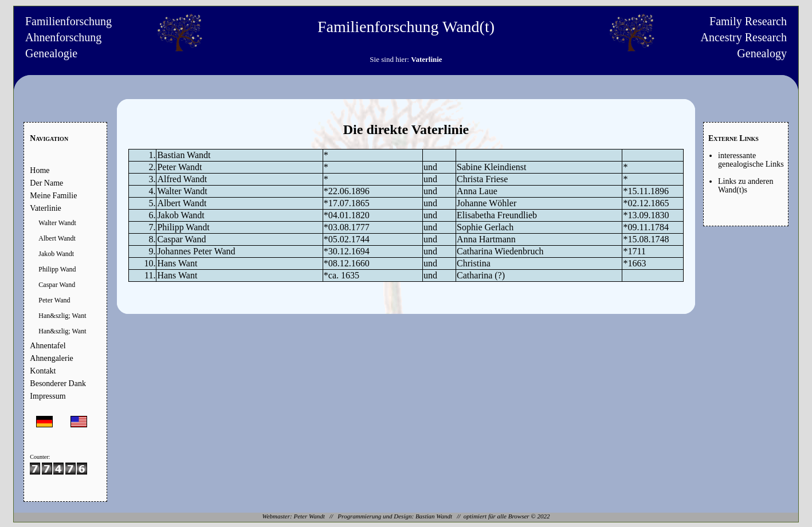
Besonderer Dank (58, 384)
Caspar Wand (57, 285)
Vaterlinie (45, 208)
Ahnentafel (48, 346)
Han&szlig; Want (62, 316)
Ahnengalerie (51, 358)
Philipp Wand (57, 269)
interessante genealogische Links (751, 160)
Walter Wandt (57, 223)
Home (40, 170)
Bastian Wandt (434, 516)
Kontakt (43, 371)
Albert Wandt (57, 238)
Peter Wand (54, 300)
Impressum (48, 396)
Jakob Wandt (56, 254)
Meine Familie (53, 196)
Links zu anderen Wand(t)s (746, 186)
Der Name (46, 183)
